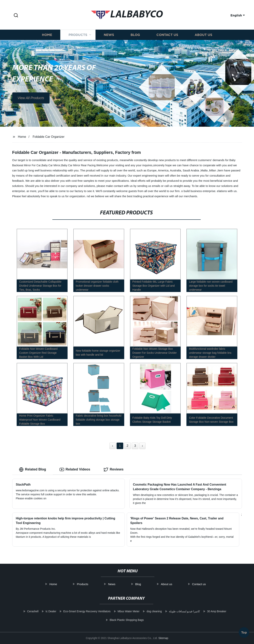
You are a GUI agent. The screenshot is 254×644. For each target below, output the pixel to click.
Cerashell (23, 611)
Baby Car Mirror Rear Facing (78, 165)
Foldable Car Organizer (48, 137)
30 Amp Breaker (207, 611)
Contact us (167, 39)
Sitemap (163, 638)
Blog (135, 39)
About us (203, 39)
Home (47, 39)
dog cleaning (144, 611)
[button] (16, 16)
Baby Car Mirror (51, 165)
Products (78, 39)
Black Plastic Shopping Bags (117, 620)
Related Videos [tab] (75, 470)
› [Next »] (142, 446)
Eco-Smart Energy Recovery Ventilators (77, 611)
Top (244, 633)
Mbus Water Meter (119, 611)
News (109, 39)
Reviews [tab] (114, 470)
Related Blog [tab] (33, 470)
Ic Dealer (41, 611)
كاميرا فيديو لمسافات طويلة (174, 611)
